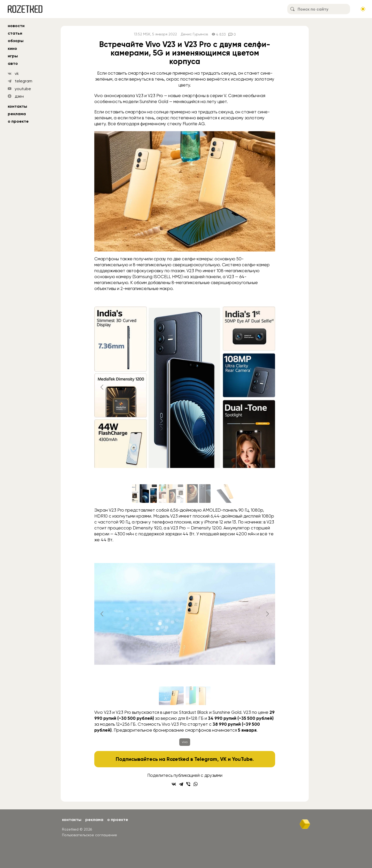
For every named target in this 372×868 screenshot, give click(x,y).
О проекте (18, 121)
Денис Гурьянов (194, 34)
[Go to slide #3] (198, 494)
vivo (185, 742)
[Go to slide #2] (171, 494)
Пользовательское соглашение (90, 835)
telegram (24, 81)
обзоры (16, 41)
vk (17, 73)
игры (13, 56)
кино (12, 48)
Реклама (17, 114)
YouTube (242, 759)
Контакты (17, 106)
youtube (23, 89)
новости (16, 26)
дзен (19, 96)
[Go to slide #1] (144, 494)
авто (13, 63)
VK (223, 759)
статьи (15, 33)
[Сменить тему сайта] (363, 9)
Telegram (206, 759)
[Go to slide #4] (225, 494)
